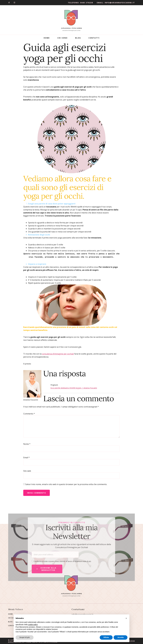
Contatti (94, 38)
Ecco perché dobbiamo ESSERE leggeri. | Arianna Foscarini (74, 387)
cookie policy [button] (33, 625)
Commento (29, 413)
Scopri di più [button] (25, 637)
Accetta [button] (121, 637)
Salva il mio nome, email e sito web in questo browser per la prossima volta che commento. (66, 484)
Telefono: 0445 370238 (80, 3)
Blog (78, 38)
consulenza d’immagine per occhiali (58, 353)
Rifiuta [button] (106, 637)
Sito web (27, 470)
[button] (126, 618)
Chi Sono (62, 38)
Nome (27, 443)
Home (47, 38)
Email (26, 457)
